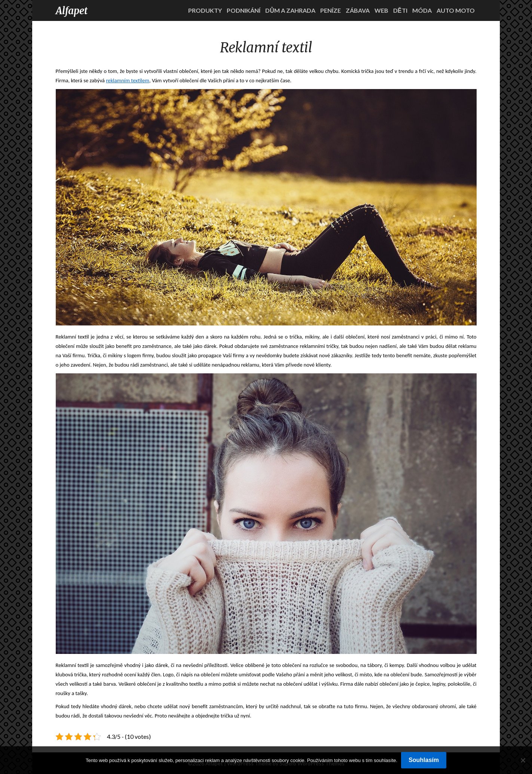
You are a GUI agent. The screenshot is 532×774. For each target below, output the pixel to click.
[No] (523, 760)
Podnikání (244, 10)
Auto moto (456, 10)
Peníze (331, 10)
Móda (422, 10)
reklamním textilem (128, 80)
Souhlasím (424, 760)
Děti (400, 10)
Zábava (358, 10)
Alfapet (72, 11)
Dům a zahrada (290, 10)
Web (381, 10)
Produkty (205, 10)
